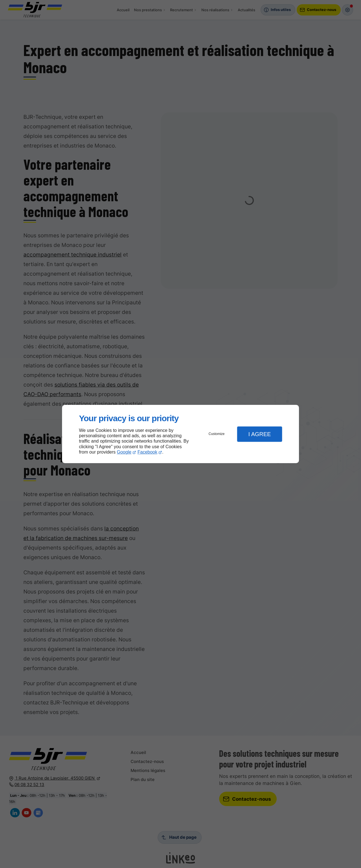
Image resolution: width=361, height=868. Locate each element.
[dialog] (180, 434)
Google (124, 452)
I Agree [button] (259, 434)
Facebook (148, 452)
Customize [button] (217, 434)
